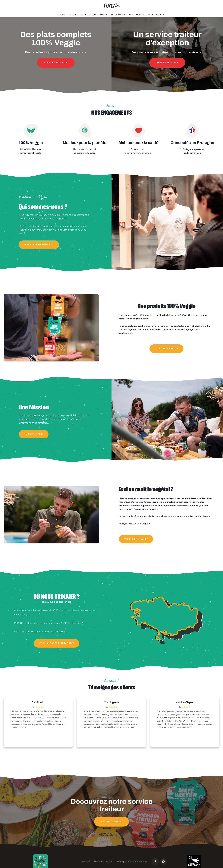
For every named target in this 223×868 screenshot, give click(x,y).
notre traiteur (111, 822)
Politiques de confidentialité (132, 862)
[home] (111, 6)
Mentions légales (103, 862)
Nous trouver (145, 14)
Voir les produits (56, 63)
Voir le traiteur (167, 63)
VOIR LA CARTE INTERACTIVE (57, 643)
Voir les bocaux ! (136, 539)
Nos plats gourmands (39, 245)
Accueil (61, 14)
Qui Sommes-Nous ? (122, 14)
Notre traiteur (98, 14)
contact (162, 14)
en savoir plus (34, 434)
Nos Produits (78, 14)
